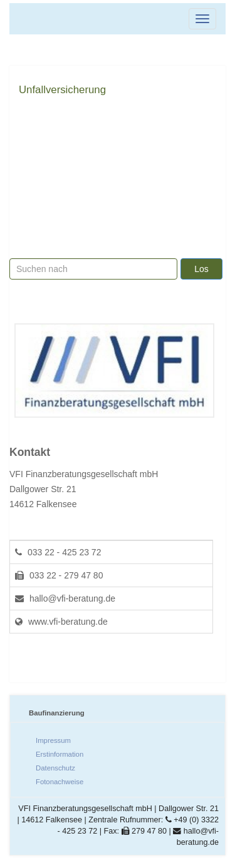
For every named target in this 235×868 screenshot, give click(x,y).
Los (201, 269)
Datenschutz (55, 768)
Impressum (53, 740)
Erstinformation (60, 754)
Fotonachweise (60, 782)
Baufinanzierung (57, 713)
